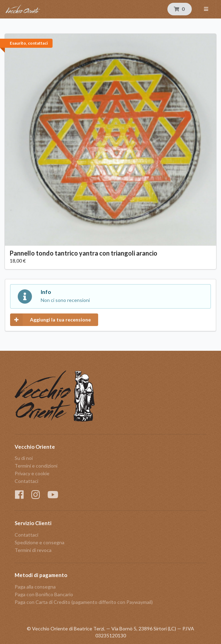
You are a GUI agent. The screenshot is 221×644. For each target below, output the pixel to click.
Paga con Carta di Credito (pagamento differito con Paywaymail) (84, 602)
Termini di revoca (33, 550)
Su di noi (24, 458)
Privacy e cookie (32, 473)
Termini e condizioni (36, 466)
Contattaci (26, 481)
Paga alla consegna (35, 587)
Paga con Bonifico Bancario (44, 594)
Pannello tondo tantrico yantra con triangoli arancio (84, 253)
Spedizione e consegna (40, 542)
